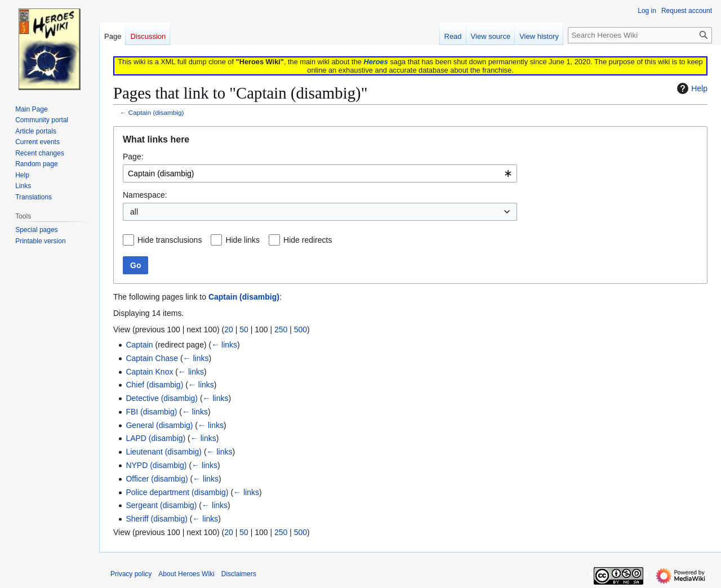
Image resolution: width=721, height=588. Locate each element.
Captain (139, 345)
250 (281, 329)
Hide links (242, 240)
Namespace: (145, 195)
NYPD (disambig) (156, 465)
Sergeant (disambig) (161, 505)
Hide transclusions (170, 240)
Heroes (375, 62)
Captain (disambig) (156, 112)
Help (691, 88)
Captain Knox (149, 372)
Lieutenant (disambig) (164, 452)
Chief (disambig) (154, 385)
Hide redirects (308, 240)
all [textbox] (134, 212)
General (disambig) (159, 425)
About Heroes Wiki (186, 574)
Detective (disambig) (162, 398)
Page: (133, 157)
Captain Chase (152, 358)
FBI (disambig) (151, 412)
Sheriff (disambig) (156, 519)
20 (229, 329)
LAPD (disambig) (155, 438)
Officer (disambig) (157, 479)
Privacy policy (131, 574)
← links (224, 345)
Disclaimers (239, 574)
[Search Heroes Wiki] (640, 35)
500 (301, 329)
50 (244, 329)
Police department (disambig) (177, 492)
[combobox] (320, 173)
